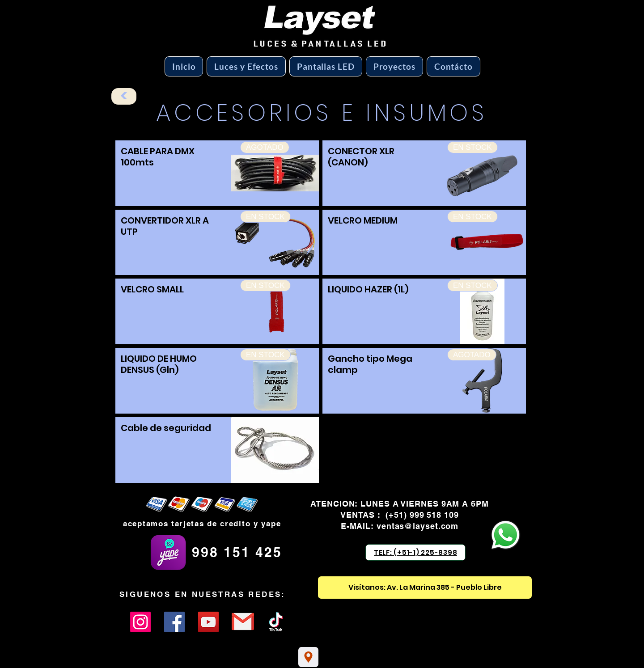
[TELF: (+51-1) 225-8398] (415, 552)
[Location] (308, 657)
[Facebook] (174, 622)
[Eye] (243, 621)
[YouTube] (208, 622)
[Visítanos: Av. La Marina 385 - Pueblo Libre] (425, 588)
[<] (124, 96)
